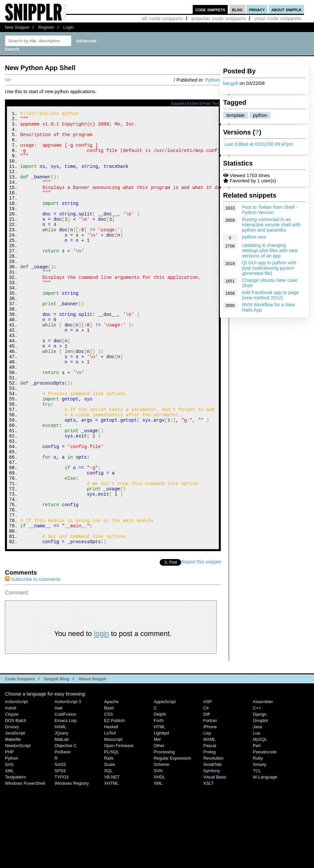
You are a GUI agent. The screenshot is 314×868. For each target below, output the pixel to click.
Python (212, 80)
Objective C (66, 827)
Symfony (212, 852)
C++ (257, 789)
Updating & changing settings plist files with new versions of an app (270, 250)
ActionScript (16, 783)
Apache (111, 783)
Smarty (260, 846)
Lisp (207, 814)
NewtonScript (18, 827)
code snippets (210, 9)
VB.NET (112, 858)
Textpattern (16, 858)
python (260, 115)
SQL (108, 852)
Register (46, 27)
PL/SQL (112, 833)
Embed (193, 103)
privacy (257, 9)
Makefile (13, 821)
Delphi (160, 795)
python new (254, 237)
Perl (257, 827)
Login (68, 27)
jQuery (61, 814)
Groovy (12, 808)
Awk (59, 789)
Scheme (162, 846)
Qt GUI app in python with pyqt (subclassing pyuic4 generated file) (269, 268)
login (101, 715)
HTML (159, 808)
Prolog (209, 833)
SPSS (60, 852)
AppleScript (165, 783)
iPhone (210, 808)
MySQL (260, 821)
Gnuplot (260, 802)
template (235, 115)
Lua (256, 814)
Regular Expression (172, 839)
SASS (60, 846)
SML (9, 852)
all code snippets (162, 18)
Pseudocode (265, 833)
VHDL (159, 858)
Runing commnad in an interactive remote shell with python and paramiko (271, 225)
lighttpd (161, 814)
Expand (178, 103)
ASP (208, 783)
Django (260, 795)
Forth (159, 802)
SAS (9, 846)
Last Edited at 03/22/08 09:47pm (259, 144)
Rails (109, 839)
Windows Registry (72, 865)
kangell (231, 83)
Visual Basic (215, 858)
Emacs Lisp (66, 802)
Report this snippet (201, 643)
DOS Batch (16, 802)
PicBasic (63, 833)
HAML (60, 808)
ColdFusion (65, 795)
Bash (109, 789)
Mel (157, 821)
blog (237, 9)
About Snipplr (93, 760)
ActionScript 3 (68, 783)
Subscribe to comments (33, 660)
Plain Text (211, 103)
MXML (209, 821)
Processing (164, 833)
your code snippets (278, 18)
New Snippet (17, 27)
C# (206, 789)
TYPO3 (61, 858)
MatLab (62, 821)
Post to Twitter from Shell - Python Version (270, 210)
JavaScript (15, 814)
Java (257, 808)
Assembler (263, 783)
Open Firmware (119, 827)
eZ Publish (115, 802)
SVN (158, 852)
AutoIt (11, 789)
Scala (109, 846)
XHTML (111, 865)
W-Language (265, 858)
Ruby (258, 839)
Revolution (213, 839)
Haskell (111, 808)
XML (158, 865)
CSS (109, 795)
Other (159, 827)
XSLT (208, 865)
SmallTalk (212, 846)
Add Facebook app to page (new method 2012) (271, 295)
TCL (257, 852)
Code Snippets (20, 760)
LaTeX (110, 814)
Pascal (210, 827)
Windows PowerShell (25, 865)
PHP (9, 833)
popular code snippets (219, 18)
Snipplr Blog (57, 760)
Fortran (210, 802)
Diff (206, 795)
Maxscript (113, 821)
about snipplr (286, 9)
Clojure (12, 795)
